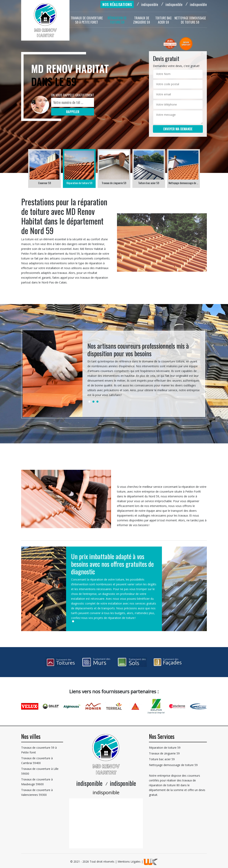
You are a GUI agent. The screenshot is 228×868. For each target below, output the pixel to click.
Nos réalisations (117, 4)
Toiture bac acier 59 (163, 20)
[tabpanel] (144, 371)
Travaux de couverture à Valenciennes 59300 (37, 792)
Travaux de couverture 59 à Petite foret (87, 20)
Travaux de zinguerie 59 (142, 20)
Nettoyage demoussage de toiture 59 (190, 20)
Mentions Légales (129, 862)
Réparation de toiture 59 (117, 20)
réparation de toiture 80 (164, 785)
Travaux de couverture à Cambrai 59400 (37, 761)
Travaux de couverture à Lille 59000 (40, 771)
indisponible (150, 4)
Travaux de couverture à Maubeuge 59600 (37, 782)
